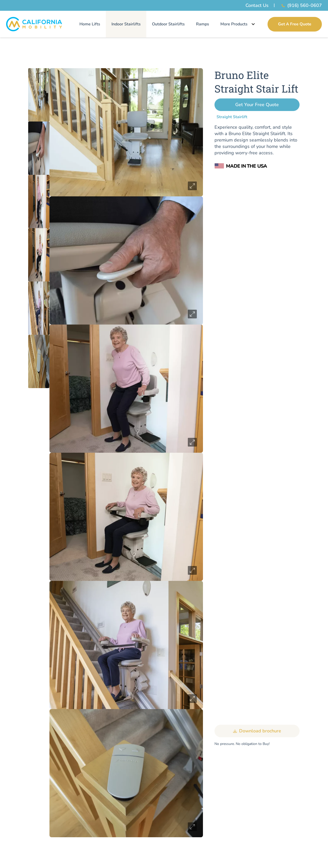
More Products (238, 24)
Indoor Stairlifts (126, 24)
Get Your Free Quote (257, 105)
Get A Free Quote (295, 24)
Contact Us (257, 5)
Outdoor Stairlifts (168, 24)
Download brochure (257, 731)
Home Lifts (90, 24)
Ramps (203, 24)
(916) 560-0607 (301, 6)
